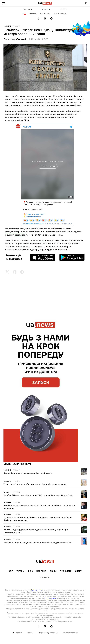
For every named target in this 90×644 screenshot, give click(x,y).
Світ (11, 571)
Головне (7, 26)
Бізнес (53, 571)
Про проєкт (17, 633)
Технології (66, 571)
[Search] (86, 3)
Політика (41, 571)
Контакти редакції (70, 633)
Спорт (78, 571)
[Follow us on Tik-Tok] (38, 19)
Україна (17, 26)
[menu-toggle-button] (4, 3)
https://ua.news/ (36, 590)
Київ (30, 571)
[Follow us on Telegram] (51, 19)
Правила (30, 633)
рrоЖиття (45, 578)
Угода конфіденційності (48, 633)
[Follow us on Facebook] (45, 19)
